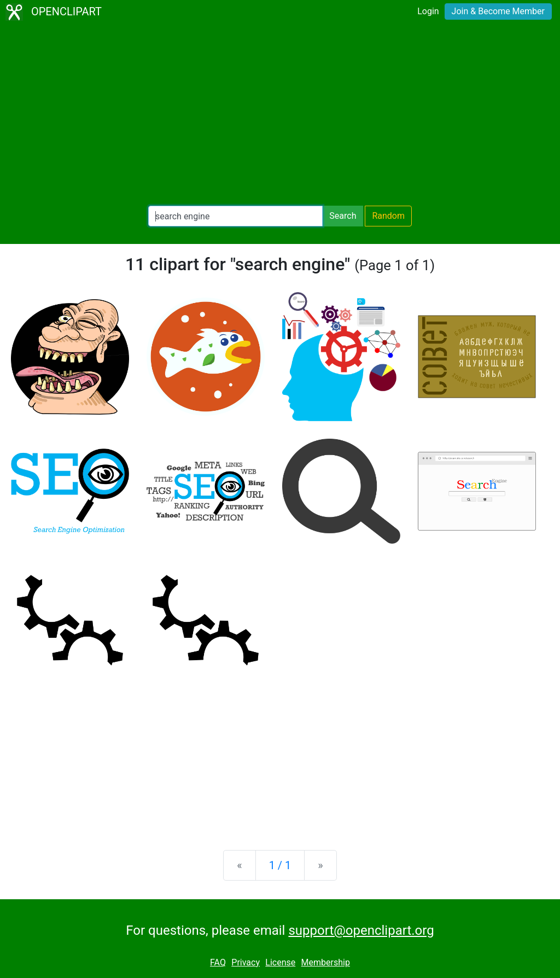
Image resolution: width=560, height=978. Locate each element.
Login (428, 11)
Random (388, 216)
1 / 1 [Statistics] (280, 865)
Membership (326, 962)
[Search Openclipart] (235, 216)
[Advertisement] (280, 115)
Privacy (246, 962)
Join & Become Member (498, 11)
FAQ (218, 962)
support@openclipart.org (361, 930)
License (280, 962)
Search (343, 216)
